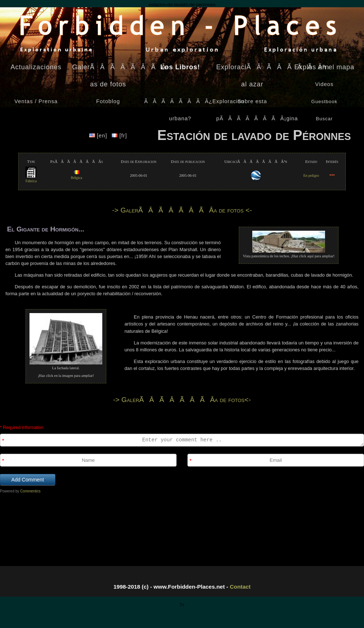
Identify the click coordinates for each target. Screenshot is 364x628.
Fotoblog (108, 101)
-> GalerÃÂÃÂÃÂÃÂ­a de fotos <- (182, 210)
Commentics (31, 491)
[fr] (119, 136)
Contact (240, 587)
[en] (99, 136)
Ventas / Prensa (36, 101)
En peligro (311, 175)
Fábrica (31, 179)
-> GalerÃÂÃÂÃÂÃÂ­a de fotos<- (182, 400)
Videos (325, 84)
